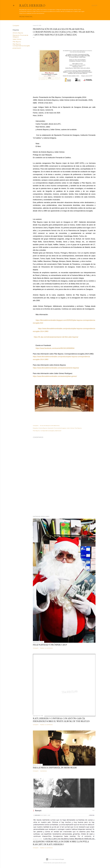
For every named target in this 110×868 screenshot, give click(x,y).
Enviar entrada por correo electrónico (50, 426)
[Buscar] (94, 5)
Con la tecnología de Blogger (55, 859)
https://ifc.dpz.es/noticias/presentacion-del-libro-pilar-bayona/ (56, 337)
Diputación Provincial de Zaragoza (57, 428)
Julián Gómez (17, 39)
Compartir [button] (16, 26)
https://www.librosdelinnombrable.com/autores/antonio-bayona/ (56, 368)
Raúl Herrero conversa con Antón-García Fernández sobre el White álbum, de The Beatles (61, 720)
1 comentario (43, 771)
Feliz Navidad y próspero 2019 (50, 645)
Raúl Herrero (32, 5)
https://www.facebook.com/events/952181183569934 (55, 348)
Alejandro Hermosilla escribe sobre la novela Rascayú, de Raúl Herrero (61, 843)
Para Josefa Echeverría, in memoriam (55, 768)
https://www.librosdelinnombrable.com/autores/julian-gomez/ (55, 376)
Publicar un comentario (46, 648)
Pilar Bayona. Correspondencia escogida (21, 45)
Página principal (26, 17)
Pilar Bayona (17, 42)
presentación (17, 48)
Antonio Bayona (18, 33)
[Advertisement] (64, 498)
